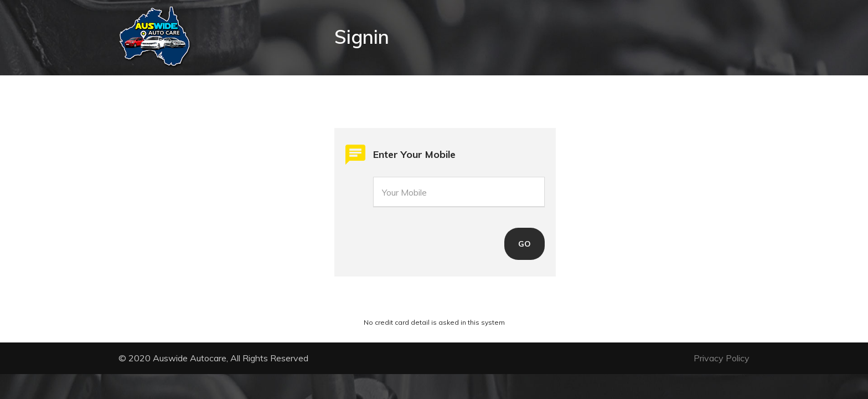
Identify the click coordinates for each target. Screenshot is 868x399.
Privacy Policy (722, 358)
